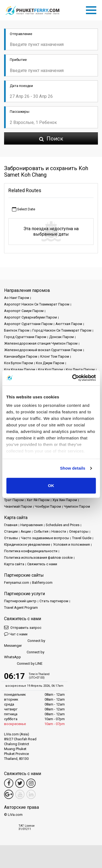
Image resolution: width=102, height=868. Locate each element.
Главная (11, 525)
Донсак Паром (61, 337)
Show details (73, 468)
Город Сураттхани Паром (25, 337)
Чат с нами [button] (16, 634)
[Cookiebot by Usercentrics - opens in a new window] (73, 378)
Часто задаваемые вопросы (45, 538)
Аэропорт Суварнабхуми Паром (30, 317)
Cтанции (11, 531)
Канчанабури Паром (21, 356)
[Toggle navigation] (92, 9)
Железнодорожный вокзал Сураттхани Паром (43, 350)
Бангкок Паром (17, 330)
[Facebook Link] (9, 783)
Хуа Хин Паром (65, 500)
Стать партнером (54, 601)
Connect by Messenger (25, 643)
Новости (59, 531)
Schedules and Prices (63, 525)
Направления (32, 525)
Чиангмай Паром (18, 506)
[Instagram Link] (31, 783)
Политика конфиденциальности (31, 551)
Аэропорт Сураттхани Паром (28, 324)
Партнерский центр (20, 601)
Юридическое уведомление (27, 544)
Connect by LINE (23, 664)
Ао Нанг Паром (17, 298)
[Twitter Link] (20, 783)
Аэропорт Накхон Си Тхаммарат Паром (37, 304)
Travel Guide (82, 538)
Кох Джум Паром (50, 363)
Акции (26, 531)
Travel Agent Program (21, 608)
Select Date (24, 209)
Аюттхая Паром (69, 324)
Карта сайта (14, 564)
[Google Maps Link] (9, 794)
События (41, 531)
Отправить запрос (23, 627)
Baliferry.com (42, 583)
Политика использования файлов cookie (38, 558)
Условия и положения (71, 544)
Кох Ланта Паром (80, 369)
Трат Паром (14, 500)
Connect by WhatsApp (24, 655)
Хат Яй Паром (38, 500)
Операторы (79, 531)
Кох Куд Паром (50, 369)
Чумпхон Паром (77, 506)
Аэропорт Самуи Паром (24, 311)
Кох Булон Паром (18, 363)
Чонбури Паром (48, 506)
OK (51, 485)
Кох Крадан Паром (20, 369)
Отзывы (11, 538)
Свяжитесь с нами (42, 564)
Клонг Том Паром (55, 356)
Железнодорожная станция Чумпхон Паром (41, 343)
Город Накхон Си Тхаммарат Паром (62, 330)
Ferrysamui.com (17, 583)
